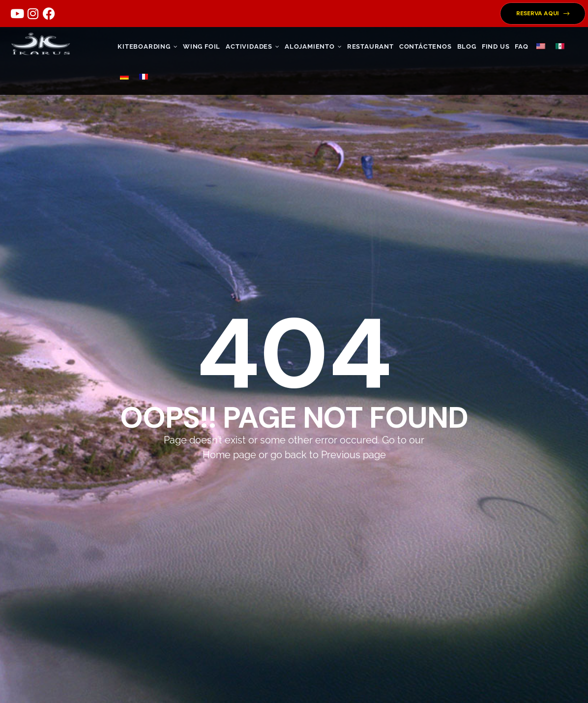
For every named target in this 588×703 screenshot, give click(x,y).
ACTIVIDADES (252, 46)
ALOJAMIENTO (313, 46)
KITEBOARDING (147, 46)
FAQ (521, 46)
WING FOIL (202, 46)
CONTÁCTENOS (426, 46)
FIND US (496, 46)
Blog (467, 46)
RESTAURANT (370, 46)
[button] (543, 14)
